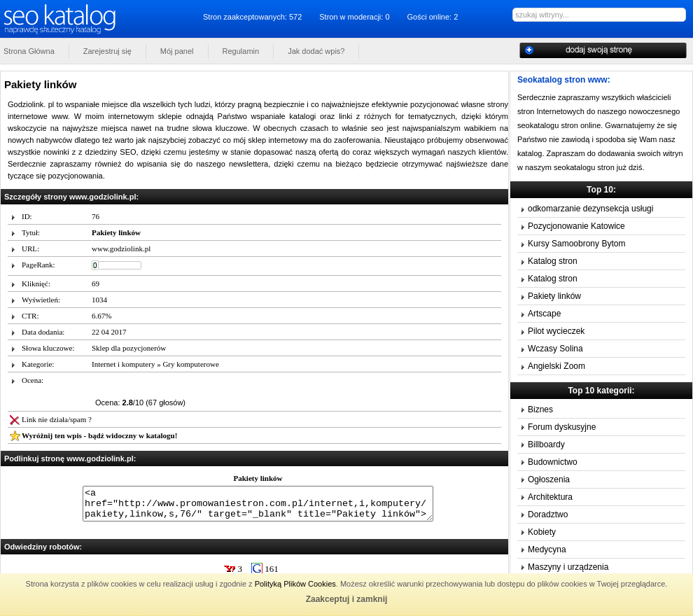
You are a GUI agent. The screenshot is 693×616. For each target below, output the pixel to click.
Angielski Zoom (556, 366)
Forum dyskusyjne (562, 427)
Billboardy (546, 444)
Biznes (540, 409)
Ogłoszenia (549, 479)
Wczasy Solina (555, 349)
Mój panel (177, 51)
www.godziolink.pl (121, 248)
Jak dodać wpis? (316, 51)
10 (288, 386)
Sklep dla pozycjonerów (129, 348)
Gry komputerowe (190, 364)
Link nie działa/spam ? (57, 419)
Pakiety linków (554, 296)
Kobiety (542, 532)
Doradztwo (548, 514)
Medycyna (547, 549)
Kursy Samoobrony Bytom (576, 244)
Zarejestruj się (107, 51)
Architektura (550, 497)
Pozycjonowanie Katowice (576, 226)
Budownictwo (553, 462)
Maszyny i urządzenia (568, 567)
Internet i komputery (123, 364)
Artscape (544, 314)
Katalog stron (553, 261)
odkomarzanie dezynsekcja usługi (590, 209)
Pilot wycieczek (556, 331)
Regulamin (241, 51)
